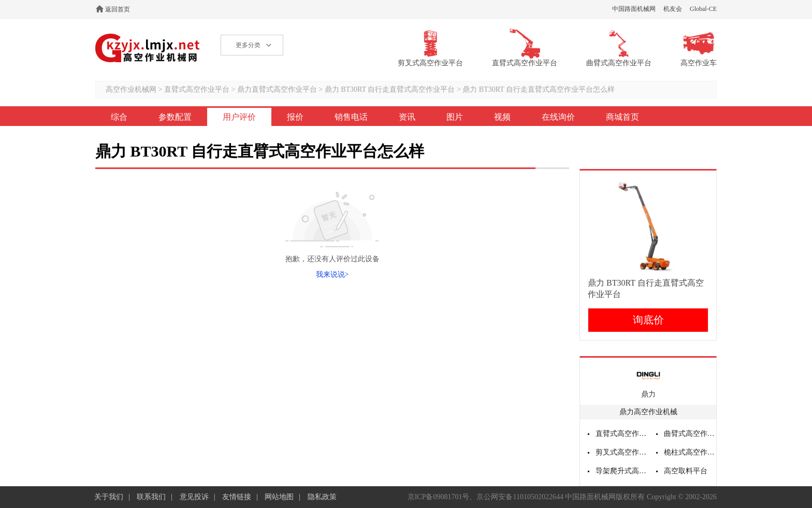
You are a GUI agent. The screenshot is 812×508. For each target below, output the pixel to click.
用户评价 (239, 117)
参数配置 (175, 117)
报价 (295, 117)
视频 (502, 117)
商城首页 (622, 117)
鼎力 (648, 394)
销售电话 (351, 117)
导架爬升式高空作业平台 (622, 471)
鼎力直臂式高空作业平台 (277, 89)
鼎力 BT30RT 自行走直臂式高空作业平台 (390, 89)
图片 (455, 117)
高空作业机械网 (148, 48)
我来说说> (332, 274)
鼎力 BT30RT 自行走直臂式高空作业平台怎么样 (539, 89)
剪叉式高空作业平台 (622, 452)
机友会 (673, 9)
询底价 (648, 320)
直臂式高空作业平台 (197, 89)
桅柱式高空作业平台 (690, 452)
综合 (119, 117)
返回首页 (118, 9)
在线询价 (558, 117)
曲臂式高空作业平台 (690, 434)
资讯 (407, 117)
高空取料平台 (686, 471)
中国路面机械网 (634, 9)
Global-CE (703, 9)
